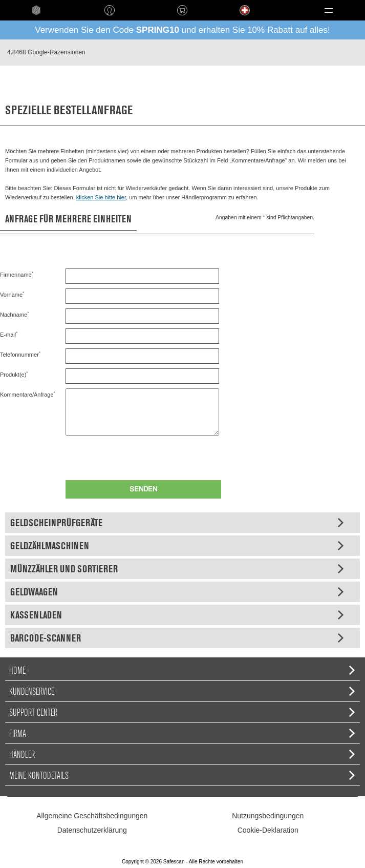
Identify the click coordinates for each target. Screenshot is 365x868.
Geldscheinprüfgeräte (177, 523)
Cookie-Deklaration (268, 830)
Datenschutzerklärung (92, 830)
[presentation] (143, 456)
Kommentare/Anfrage (28, 394)
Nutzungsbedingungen (268, 816)
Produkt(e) (14, 374)
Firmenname (17, 274)
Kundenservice (182, 691)
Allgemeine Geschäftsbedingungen (92, 816)
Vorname (12, 294)
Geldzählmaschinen (177, 546)
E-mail (9, 334)
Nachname (14, 314)
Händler (182, 754)
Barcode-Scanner (177, 638)
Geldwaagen (177, 592)
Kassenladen (177, 615)
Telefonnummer (20, 354)
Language (235, 18)
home (37, 10)
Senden (143, 490)
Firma (182, 733)
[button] (328, 10)
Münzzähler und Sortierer (177, 569)
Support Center (182, 712)
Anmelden (110, 10)
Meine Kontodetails (182, 775)
